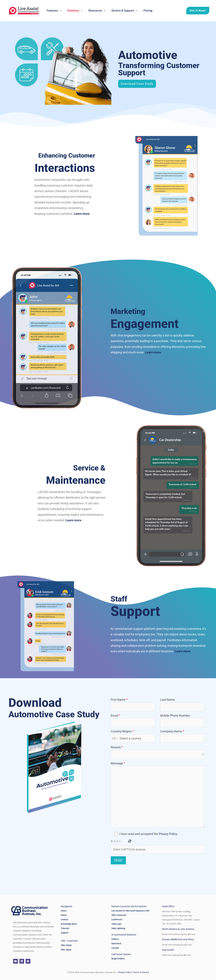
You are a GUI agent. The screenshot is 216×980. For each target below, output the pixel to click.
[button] (196, 11)
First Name (133, 704)
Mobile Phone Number (182, 720)
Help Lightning (118, 928)
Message (158, 795)
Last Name (182, 704)
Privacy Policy (168, 834)
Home (64, 911)
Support (65, 933)
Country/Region (133, 736)
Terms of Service (141, 972)
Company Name (182, 736)
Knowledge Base (69, 924)
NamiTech (116, 944)
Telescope (116, 924)
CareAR (115, 948)
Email (133, 720)
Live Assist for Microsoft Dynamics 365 (130, 911)
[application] (60, 11)
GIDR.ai (115, 939)
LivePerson (117, 919)
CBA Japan (66, 950)
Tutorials (65, 928)
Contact (64, 919)
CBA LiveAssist (119, 915)
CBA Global (66, 945)
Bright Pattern (118, 959)
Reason (158, 752)
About (64, 915)
